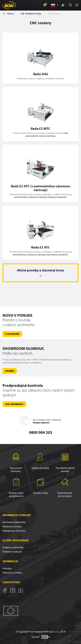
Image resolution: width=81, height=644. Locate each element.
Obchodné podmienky (14, 522)
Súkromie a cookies (12, 573)
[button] (54, 5)
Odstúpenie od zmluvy (14, 531)
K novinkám (12, 334)
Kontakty (7, 568)
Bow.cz (8, 14)
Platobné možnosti (12, 552)
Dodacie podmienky (13, 547)
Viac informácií (14, 404)
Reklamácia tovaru (12, 526)
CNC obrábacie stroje (31, 14)
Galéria (10, 371)
